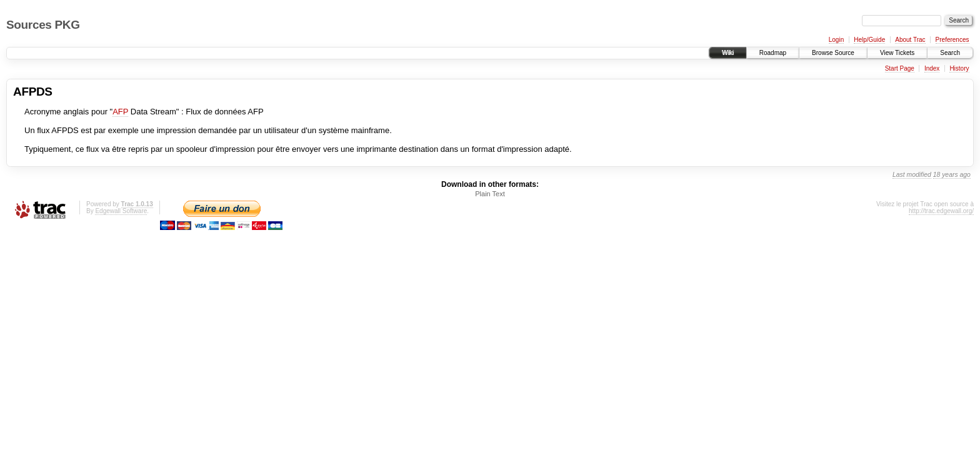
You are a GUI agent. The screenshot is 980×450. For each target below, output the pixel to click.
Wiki (728, 53)
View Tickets (897, 53)
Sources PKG (43, 25)
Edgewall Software (121, 211)
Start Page (900, 68)
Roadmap (773, 53)
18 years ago (952, 175)
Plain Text (490, 194)
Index (932, 68)
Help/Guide (869, 40)
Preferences (952, 40)
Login (836, 40)
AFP (120, 112)
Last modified (912, 175)
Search (950, 53)
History (959, 68)
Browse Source (833, 53)
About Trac (910, 40)
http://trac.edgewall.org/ (941, 211)
